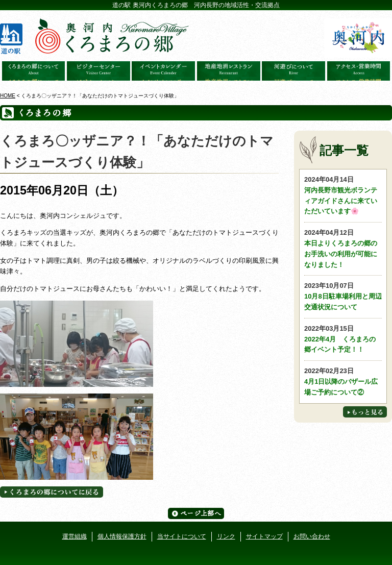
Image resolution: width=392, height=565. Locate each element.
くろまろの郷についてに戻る (52, 492)
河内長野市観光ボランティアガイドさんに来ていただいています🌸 (343, 195)
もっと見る (365, 412)
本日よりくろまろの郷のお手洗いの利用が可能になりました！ (343, 248)
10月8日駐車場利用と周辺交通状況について (343, 296)
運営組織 (75, 536)
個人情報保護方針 (122, 536)
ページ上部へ (196, 513)
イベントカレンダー (163, 71)
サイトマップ (264, 536)
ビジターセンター (99, 71)
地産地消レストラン (229, 71)
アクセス (359, 71)
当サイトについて (182, 536)
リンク (226, 536)
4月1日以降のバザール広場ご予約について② (343, 381)
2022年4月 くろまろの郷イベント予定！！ (343, 339)
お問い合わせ (312, 536)
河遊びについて (293, 71)
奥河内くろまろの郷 (34, 71)
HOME (8, 96)
